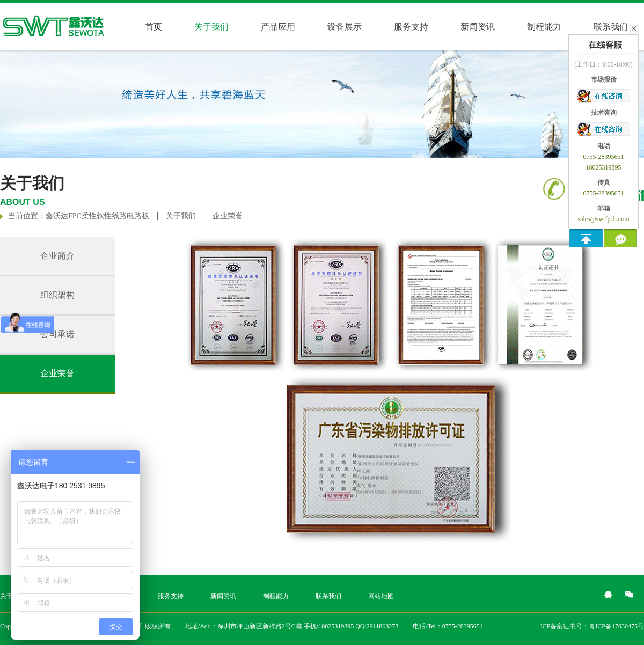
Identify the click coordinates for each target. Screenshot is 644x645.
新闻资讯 (478, 27)
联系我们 (328, 596)
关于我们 (181, 216)
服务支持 (411, 27)
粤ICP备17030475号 (616, 626)
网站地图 (381, 596)
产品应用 (278, 27)
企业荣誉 (228, 216)
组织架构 (57, 295)
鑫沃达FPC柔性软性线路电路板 (97, 216)
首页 (153, 27)
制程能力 (544, 27)
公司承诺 (57, 334)
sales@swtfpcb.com (603, 219)
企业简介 (57, 256)
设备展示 (345, 27)
